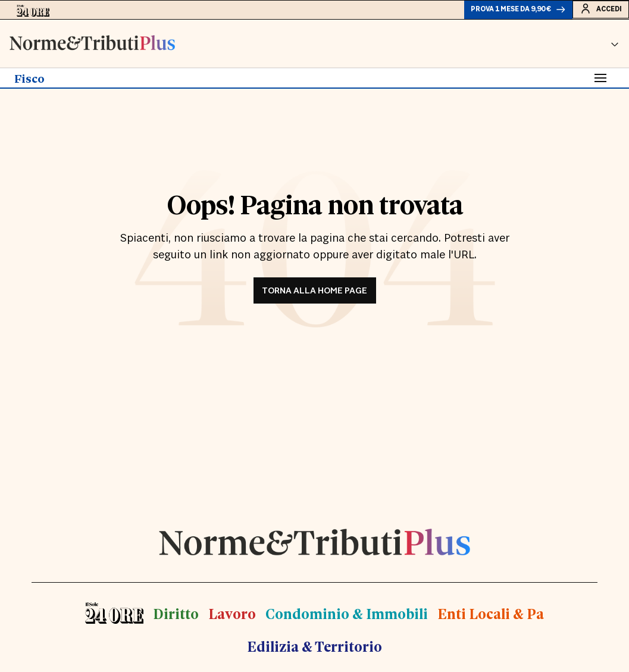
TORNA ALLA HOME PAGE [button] (314, 296)
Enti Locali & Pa (487, 618)
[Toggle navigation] (600, 83)
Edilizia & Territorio (314, 650)
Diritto (180, 618)
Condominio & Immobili (347, 618)
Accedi (596, 11)
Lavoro (235, 618)
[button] (615, 48)
